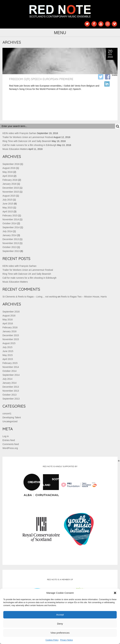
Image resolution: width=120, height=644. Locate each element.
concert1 (7, 414)
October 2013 (9, 247)
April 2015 (8, 212)
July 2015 (7, 200)
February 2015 (10, 215)
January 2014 (9, 235)
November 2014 (11, 219)
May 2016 (8, 172)
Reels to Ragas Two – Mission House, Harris (84, 297)
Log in (6, 436)
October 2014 (9, 223)
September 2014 (11, 227)
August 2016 (9, 168)
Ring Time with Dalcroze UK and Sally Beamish (27, 141)
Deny (60, 624)
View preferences (60, 633)
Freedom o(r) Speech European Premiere (41, 79)
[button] (115, 593)
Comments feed (11, 444)
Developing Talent (12, 417)
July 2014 (7, 231)
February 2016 (10, 180)
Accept (60, 615)
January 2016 (9, 184)
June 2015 (8, 204)
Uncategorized (10, 421)
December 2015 (11, 188)
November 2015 (11, 192)
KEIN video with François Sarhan (19, 133)
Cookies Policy (52, 640)
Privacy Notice (67, 640)
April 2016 (8, 176)
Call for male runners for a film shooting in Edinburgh (29, 145)
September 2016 (11, 164)
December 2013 (11, 239)
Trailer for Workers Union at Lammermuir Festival (28, 137)
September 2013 (11, 251)
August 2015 (9, 196)
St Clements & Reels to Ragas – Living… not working (30, 297)
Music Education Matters (15, 149)
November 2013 (11, 243)
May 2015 (8, 208)
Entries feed (9, 440)
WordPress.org (10, 448)
